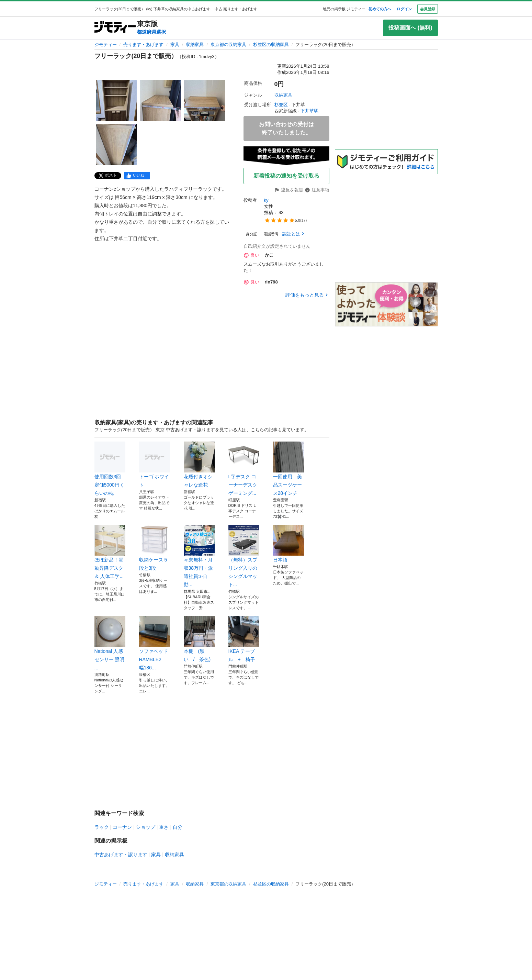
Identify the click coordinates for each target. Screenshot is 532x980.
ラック (102, 827)
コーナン (122, 827)
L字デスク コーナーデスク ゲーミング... (244, 469)
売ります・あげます (143, 44)
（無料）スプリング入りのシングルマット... (244, 556)
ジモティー (106, 44)
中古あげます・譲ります (121, 855)
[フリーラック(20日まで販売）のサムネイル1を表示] (116, 100)
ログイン (404, 9)
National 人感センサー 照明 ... (110, 643)
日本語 (288, 544)
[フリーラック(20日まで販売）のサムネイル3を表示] (204, 100)
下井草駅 (309, 111)
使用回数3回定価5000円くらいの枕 (110, 469)
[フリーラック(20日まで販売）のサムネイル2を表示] (160, 100)
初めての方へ (380, 9)
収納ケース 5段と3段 (155, 548)
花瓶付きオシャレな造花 (199, 465)
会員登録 (428, 9)
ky (266, 200)
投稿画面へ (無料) (410, 28)
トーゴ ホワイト (155, 465)
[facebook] (137, 176)
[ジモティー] (115, 28)
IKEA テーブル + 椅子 (244, 639)
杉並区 (281, 105)
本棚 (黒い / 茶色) (199, 639)
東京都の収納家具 (228, 44)
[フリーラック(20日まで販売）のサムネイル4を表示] (116, 144)
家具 (175, 44)
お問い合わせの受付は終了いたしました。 (286, 128)
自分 (178, 827)
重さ (164, 827)
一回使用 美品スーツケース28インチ (288, 469)
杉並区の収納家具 (271, 44)
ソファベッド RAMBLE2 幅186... (155, 643)
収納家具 (195, 44)
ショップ (146, 827)
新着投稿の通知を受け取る (286, 176)
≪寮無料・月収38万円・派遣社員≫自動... (199, 556)
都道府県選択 (151, 32)
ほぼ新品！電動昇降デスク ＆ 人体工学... (110, 552)
